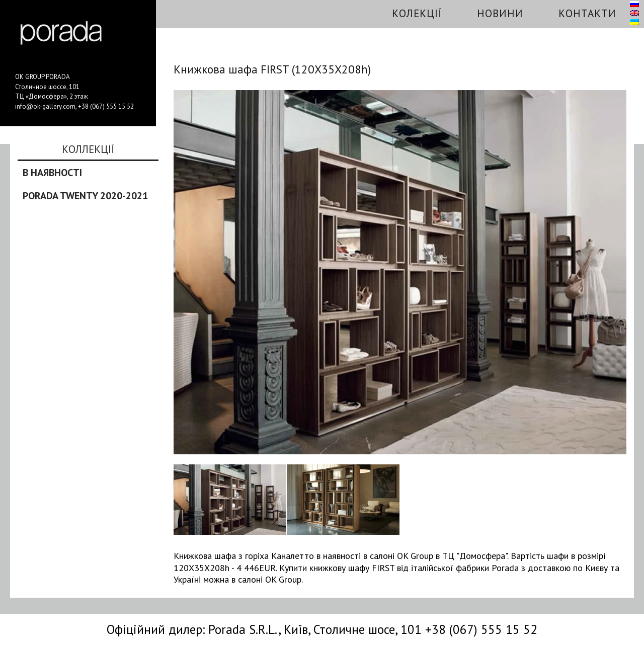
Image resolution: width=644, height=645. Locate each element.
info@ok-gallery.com (45, 106)
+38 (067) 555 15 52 (106, 106)
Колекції (417, 13)
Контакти (587, 13)
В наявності (52, 173)
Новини (500, 13)
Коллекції (88, 150)
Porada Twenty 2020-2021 (85, 196)
